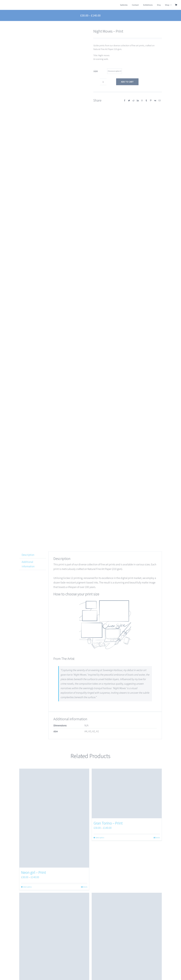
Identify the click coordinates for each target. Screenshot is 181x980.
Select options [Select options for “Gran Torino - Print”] (100, 838)
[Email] (160, 101)
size (96, 71)
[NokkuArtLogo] (14, 3)
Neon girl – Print (34, 872)
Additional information (28, 564)
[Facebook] (125, 101)
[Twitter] (129, 101)
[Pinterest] (151, 101)
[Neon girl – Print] (54, 818)
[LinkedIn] (138, 101)
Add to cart (127, 82)
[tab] (33, 555)
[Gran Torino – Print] (127, 793)
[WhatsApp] (142, 101)
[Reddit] (133, 101)
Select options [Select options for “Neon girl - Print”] (27, 887)
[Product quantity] (103, 82)
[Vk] (155, 101)
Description (28, 555)
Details (85, 887)
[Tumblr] (146, 101)
